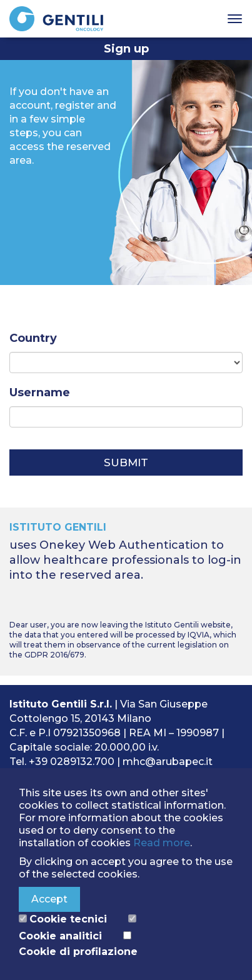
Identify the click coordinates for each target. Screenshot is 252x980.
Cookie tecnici (68, 919)
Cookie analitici (60, 936)
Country (33, 338)
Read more (162, 843)
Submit (126, 462)
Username (40, 392)
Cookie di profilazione (78, 952)
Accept (49, 899)
